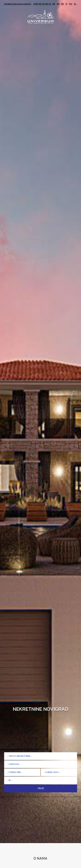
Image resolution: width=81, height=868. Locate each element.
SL (75, 4)
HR (54, 4)
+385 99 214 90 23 (42, 4)
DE (62, 4)
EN (58, 4)
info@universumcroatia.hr (18, 4)
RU (71, 4)
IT (67, 4)
